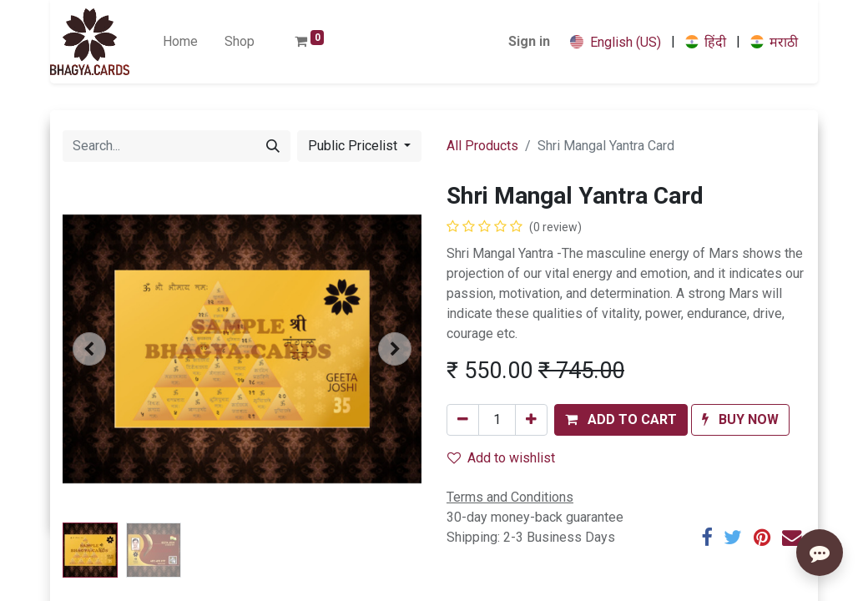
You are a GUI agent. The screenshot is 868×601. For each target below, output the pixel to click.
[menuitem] (180, 42)
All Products (482, 146)
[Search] (273, 146)
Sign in (529, 41)
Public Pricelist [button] (354, 146)
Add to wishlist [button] (501, 458)
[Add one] (531, 420)
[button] (90, 349)
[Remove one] (463, 420)
